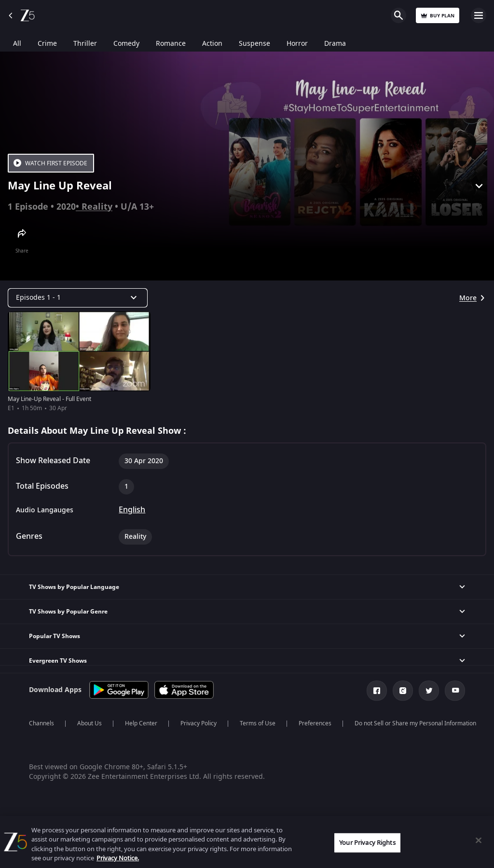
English (132, 510)
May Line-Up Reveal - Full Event (49, 399)
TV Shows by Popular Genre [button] (68, 612)
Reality (97, 207)
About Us (89, 723)
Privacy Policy (199, 723)
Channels (41, 723)
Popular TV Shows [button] (55, 636)
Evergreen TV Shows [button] (58, 661)
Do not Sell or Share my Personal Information (415, 723)
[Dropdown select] (78, 298)
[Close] (479, 840)
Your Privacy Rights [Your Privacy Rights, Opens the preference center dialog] (367, 843)
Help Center (141, 723)
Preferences (315, 723)
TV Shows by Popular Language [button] (74, 587)
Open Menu (479, 15)
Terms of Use (258, 723)
